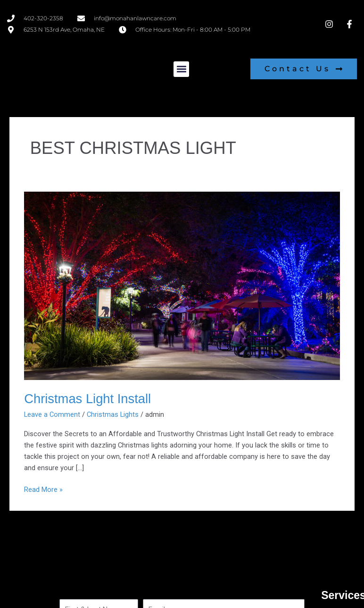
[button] (181, 69)
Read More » (43, 489)
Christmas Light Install (87, 399)
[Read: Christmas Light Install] (182, 285)
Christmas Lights (113, 414)
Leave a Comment (52, 414)
